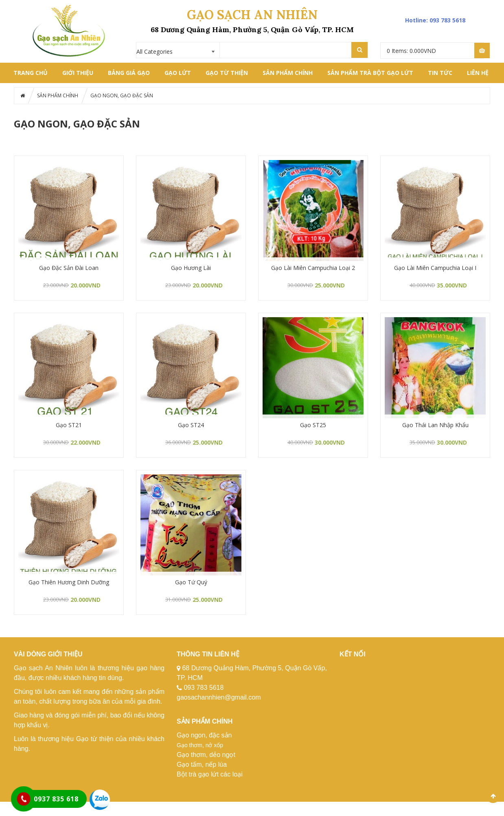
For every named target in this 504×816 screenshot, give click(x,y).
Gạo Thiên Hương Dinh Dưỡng (69, 582)
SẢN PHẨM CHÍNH (288, 73)
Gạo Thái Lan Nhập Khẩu (435, 425)
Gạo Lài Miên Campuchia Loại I (435, 268)
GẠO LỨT (178, 73)
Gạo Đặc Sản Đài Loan (69, 268)
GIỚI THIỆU (78, 73)
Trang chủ (31, 73)
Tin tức (440, 73)
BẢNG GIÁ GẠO (129, 73)
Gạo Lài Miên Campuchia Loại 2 (313, 268)
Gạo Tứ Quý (191, 582)
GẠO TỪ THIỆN (227, 73)
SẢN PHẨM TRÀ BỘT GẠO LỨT (370, 73)
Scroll (493, 796)
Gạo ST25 (313, 425)
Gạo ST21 (69, 425)
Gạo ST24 (191, 425)
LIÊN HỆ (478, 73)
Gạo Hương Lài (191, 268)
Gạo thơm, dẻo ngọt (206, 755)
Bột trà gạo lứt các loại (210, 774)
